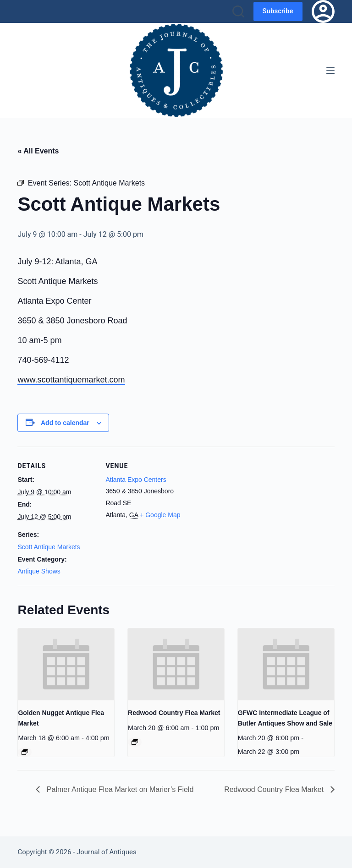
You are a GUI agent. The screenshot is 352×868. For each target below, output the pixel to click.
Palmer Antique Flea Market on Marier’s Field (119, 789)
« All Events (38, 151)
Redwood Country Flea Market (174, 713)
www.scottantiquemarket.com (71, 380)
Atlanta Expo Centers (136, 480)
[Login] (323, 11)
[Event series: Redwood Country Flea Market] (135, 742)
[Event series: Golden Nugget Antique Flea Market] (25, 752)
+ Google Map (160, 515)
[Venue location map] (242, 510)
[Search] (238, 11)
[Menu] (330, 71)
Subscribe (278, 11)
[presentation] (66, 664)
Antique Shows (39, 571)
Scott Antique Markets (49, 547)
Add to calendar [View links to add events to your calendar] (65, 423)
